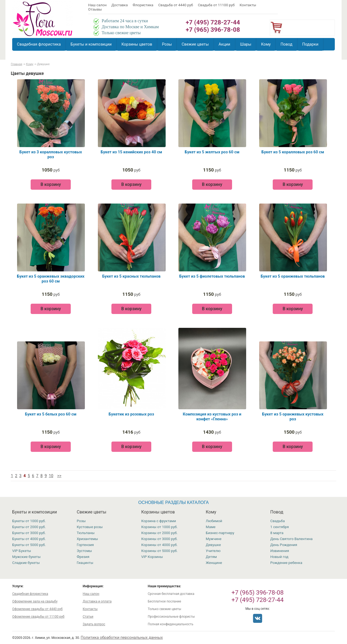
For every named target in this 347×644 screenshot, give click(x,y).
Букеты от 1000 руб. (29, 521)
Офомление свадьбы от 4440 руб (37, 609)
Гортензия (85, 545)
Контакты (248, 5)
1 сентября (279, 527)
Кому (266, 44)
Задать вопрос (94, 624)
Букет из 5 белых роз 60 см (51, 414)
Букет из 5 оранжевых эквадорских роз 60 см (51, 279)
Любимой (214, 521)
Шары (245, 44)
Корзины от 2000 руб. (159, 533)
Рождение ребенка (286, 563)
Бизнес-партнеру (220, 533)
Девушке (213, 545)
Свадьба (277, 521)
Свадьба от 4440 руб (176, 5)
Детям (211, 557)
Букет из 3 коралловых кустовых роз (51, 154)
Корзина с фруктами (159, 521)
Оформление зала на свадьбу (35, 601)
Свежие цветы (195, 44)
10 (51, 476)
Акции (224, 44)
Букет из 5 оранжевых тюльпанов (293, 276)
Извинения (280, 551)
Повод (287, 44)
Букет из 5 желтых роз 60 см (212, 152)
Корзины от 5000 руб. (159, 551)
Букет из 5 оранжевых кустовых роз (293, 417)
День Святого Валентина (291, 539)
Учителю (213, 551)
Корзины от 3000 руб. (159, 539)
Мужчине (214, 539)
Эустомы (84, 551)
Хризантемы (87, 539)
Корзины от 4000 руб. (159, 545)
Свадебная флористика (39, 44)
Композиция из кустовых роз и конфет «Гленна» (212, 417)
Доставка (120, 5)
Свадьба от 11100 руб (216, 5)
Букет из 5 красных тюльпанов (131, 276)
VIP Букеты (22, 551)
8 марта (277, 533)
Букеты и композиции (91, 44)
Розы (167, 44)
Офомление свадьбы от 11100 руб (38, 617)
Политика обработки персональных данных (122, 637)
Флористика (143, 5)
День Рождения (284, 545)
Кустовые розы (90, 527)
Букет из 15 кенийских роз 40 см (131, 152)
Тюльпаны (86, 533)
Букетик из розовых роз (131, 414)
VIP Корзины (152, 557)
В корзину (51, 184)
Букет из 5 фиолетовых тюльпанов (212, 276)
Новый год (279, 557)
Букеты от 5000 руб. (29, 545)
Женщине (214, 563)
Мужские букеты (26, 557)
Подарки (310, 44)
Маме (211, 527)
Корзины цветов (137, 44)
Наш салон (97, 5)
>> (59, 476)
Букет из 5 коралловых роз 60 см (293, 152)
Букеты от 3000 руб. (29, 533)
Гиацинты (85, 563)
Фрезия (83, 557)
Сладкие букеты (26, 563)
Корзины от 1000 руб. (159, 527)
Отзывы (95, 9)
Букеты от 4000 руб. (29, 539)
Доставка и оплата (97, 601)
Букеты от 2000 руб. (29, 527)
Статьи (88, 617)
